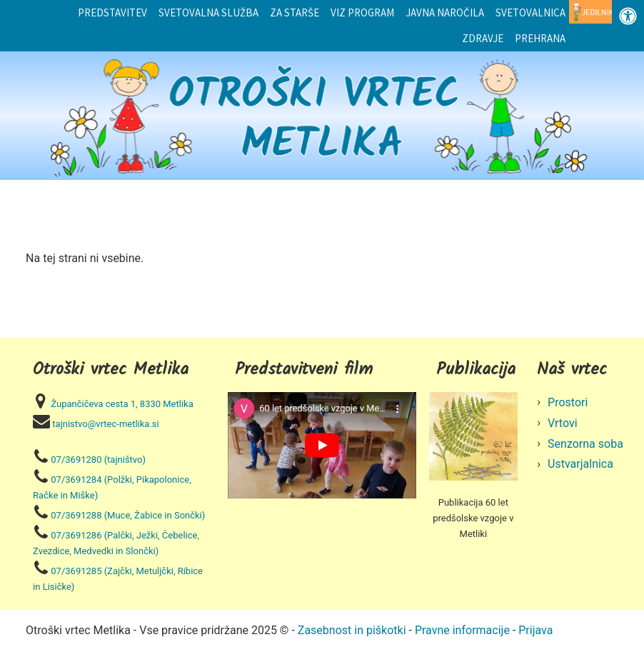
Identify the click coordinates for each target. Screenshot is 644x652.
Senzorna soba (585, 444)
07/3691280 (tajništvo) (98, 460)
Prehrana (540, 38)
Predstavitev (112, 12)
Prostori (568, 402)
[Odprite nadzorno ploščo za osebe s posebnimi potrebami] (628, 16)
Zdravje (483, 38)
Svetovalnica (530, 12)
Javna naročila (445, 12)
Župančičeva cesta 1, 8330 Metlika (122, 404)
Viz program (362, 12)
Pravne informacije (462, 630)
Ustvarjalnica (580, 464)
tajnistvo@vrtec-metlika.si (105, 424)
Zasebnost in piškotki (352, 630)
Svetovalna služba (208, 12)
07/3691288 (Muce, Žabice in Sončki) (128, 515)
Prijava (535, 630)
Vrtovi (563, 423)
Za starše (295, 12)
